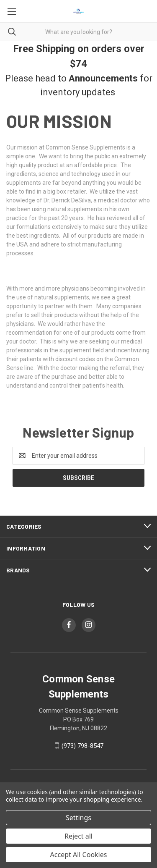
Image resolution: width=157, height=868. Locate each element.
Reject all (78, 836)
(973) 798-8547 (82, 746)
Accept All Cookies (79, 855)
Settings (78, 818)
